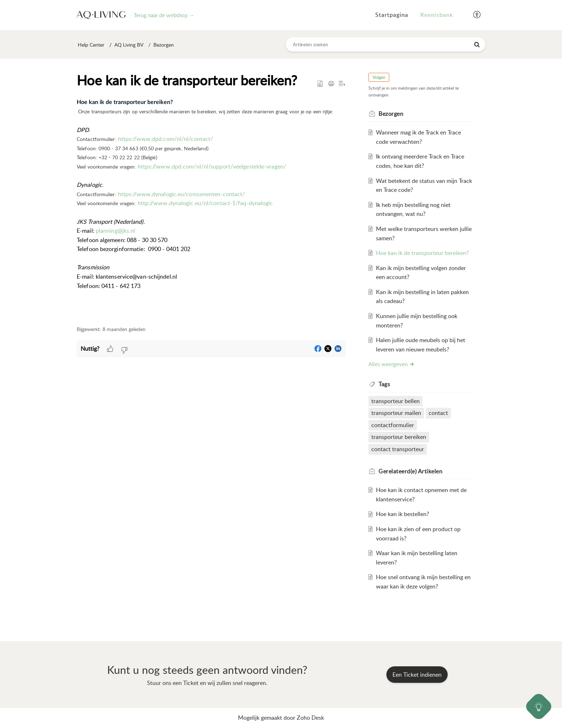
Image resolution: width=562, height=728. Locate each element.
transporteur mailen (396, 413)
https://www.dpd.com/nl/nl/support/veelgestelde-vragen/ (212, 166)
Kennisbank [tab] (437, 15)
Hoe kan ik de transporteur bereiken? (422, 253)
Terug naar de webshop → (164, 15)
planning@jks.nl (116, 231)
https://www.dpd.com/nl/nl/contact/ (165, 139)
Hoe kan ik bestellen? (403, 514)
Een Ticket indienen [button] (417, 675)
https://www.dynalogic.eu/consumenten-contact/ (182, 194)
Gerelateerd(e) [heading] (410, 471)
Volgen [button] (379, 77)
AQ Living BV (129, 45)
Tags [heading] (384, 384)
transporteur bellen (396, 401)
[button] (477, 15)
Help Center (91, 45)
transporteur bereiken (399, 437)
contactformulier (393, 425)
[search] (386, 44)
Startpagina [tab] (392, 15)
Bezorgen (164, 45)
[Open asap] (539, 707)
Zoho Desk (310, 718)
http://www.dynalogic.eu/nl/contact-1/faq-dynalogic (205, 203)
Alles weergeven (392, 364)
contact (438, 413)
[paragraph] (211, 208)
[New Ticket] (417, 675)
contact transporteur (398, 449)
